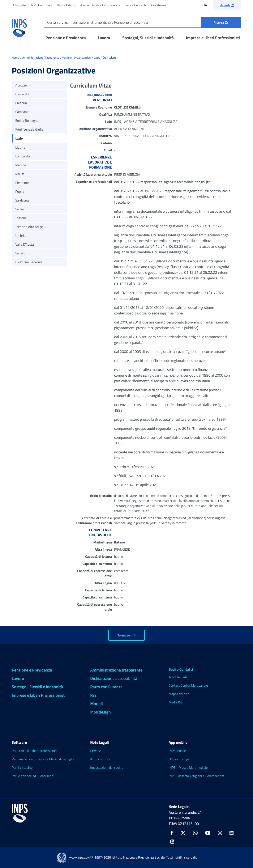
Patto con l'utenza (106, 687)
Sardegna (22, 200)
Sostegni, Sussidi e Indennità (148, 38)
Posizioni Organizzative (76, 57)
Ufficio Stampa (179, 759)
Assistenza (158, 5)
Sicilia (20, 209)
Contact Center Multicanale (188, 685)
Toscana (21, 218)
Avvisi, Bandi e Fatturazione (100, 5)
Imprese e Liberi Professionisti (213, 38)
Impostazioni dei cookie (107, 767)
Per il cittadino (22, 767)
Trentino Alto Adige (29, 227)
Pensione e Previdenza (66, 38)
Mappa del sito (179, 694)
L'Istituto (20, 5)
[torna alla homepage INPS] (19, 26)
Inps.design (100, 712)
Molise (20, 174)
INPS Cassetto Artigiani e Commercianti (197, 776)
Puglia (20, 191)
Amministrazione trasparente (116, 670)
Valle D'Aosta (25, 244)
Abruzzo (21, 85)
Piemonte (22, 183)
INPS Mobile (177, 751)
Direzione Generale (29, 262)
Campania (22, 112)
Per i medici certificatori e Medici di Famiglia (43, 759)
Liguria (20, 147)
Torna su (126, 635)
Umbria (20, 236)
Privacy (95, 751)
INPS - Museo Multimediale (188, 767)
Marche (21, 165)
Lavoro (104, 38)
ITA (208, 5)
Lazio (97, 57)
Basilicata (22, 94)
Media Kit (175, 702)
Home (15, 57)
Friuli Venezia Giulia (29, 129)
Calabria (21, 103)
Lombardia (23, 156)
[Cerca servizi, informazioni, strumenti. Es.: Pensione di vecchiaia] (142, 22)
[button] (227, 5)
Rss (93, 695)
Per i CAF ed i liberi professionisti (35, 751)
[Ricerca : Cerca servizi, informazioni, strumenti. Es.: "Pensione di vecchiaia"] (221, 22)
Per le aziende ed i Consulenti (33, 776)
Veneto (20, 253)
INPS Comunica (41, 5)
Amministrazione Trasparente (41, 57)
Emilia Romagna (27, 120)
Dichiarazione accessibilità (114, 678)
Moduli (97, 704)
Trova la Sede (178, 677)
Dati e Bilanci (66, 5)
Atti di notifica (100, 759)
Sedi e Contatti (135, 5)
